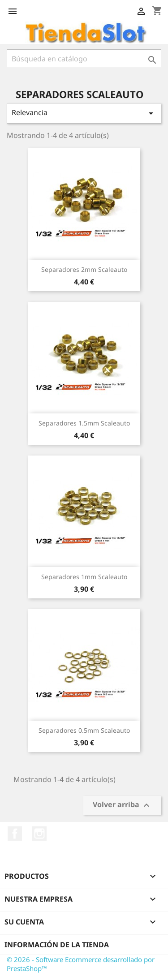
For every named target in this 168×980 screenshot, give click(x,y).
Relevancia (84, 113)
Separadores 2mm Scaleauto (84, 269)
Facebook (15, 834)
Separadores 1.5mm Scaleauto (84, 423)
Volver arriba (122, 806)
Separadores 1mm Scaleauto (84, 577)
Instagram (39, 834)
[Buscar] (84, 59)
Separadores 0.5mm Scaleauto (84, 730)
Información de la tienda (57, 945)
